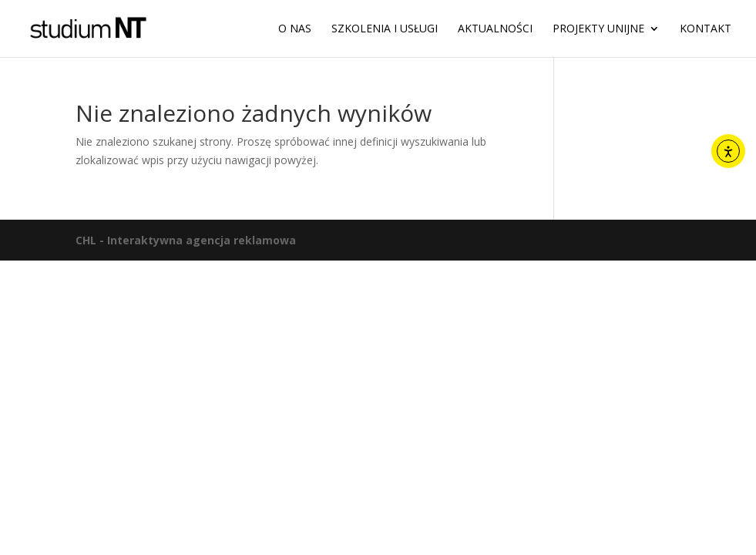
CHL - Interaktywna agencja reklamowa (186, 240)
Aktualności (495, 29)
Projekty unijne (598, 29)
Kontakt (706, 29)
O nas (295, 29)
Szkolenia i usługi (385, 29)
